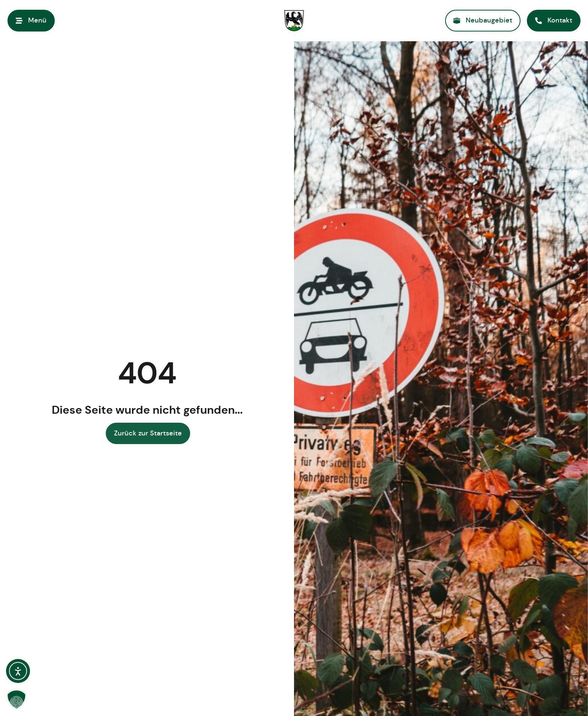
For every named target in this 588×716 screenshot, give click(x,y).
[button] (16, 699)
